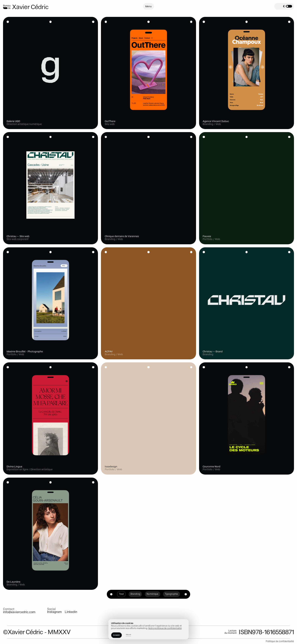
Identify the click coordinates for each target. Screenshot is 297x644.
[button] (288, 6)
